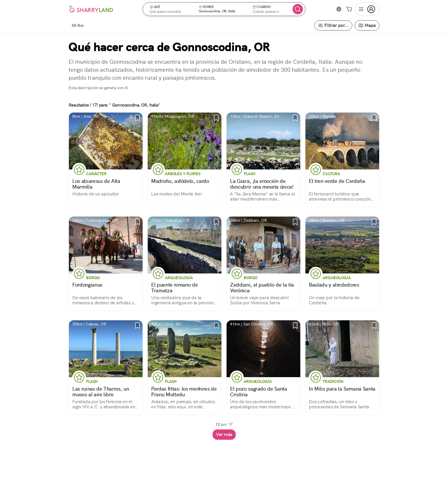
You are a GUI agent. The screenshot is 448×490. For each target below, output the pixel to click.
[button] (171, 9)
